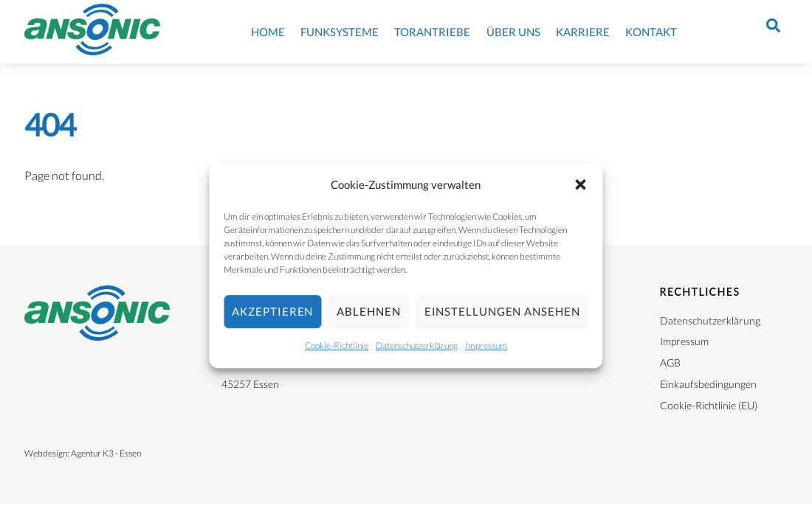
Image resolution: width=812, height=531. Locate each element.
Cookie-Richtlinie (337, 346)
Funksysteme (340, 32)
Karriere (583, 32)
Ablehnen (368, 312)
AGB (670, 362)
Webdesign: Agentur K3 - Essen (83, 453)
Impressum (486, 346)
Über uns (513, 32)
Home (268, 32)
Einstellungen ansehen (502, 312)
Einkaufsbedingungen (708, 384)
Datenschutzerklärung (417, 346)
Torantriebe (432, 32)
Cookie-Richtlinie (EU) (709, 405)
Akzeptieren (272, 312)
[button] (581, 185)
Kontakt (651, 32)
